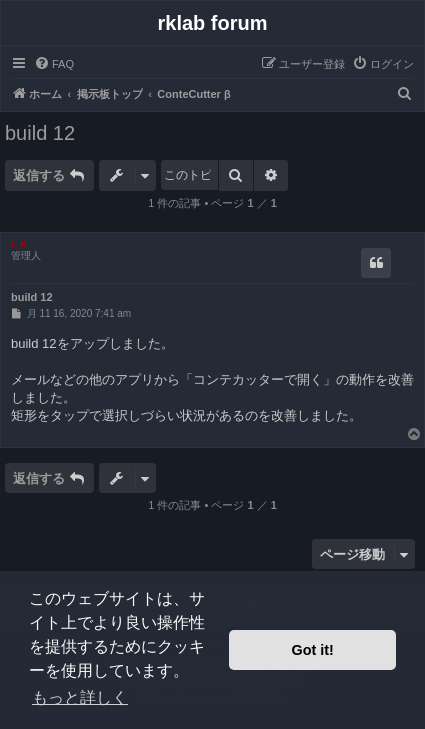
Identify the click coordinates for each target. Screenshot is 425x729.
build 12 (40, 133)
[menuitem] (54, 64)
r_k (18, 243)
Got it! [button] (313, 650)
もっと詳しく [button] (80, 697)
